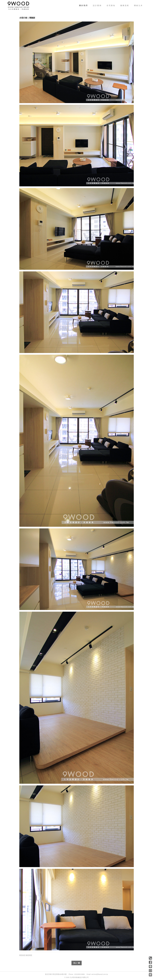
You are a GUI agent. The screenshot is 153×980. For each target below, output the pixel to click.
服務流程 (125, 5)
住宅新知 (111, 5)
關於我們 (85, 5)
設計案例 (97, 5)
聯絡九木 (138, 5)
